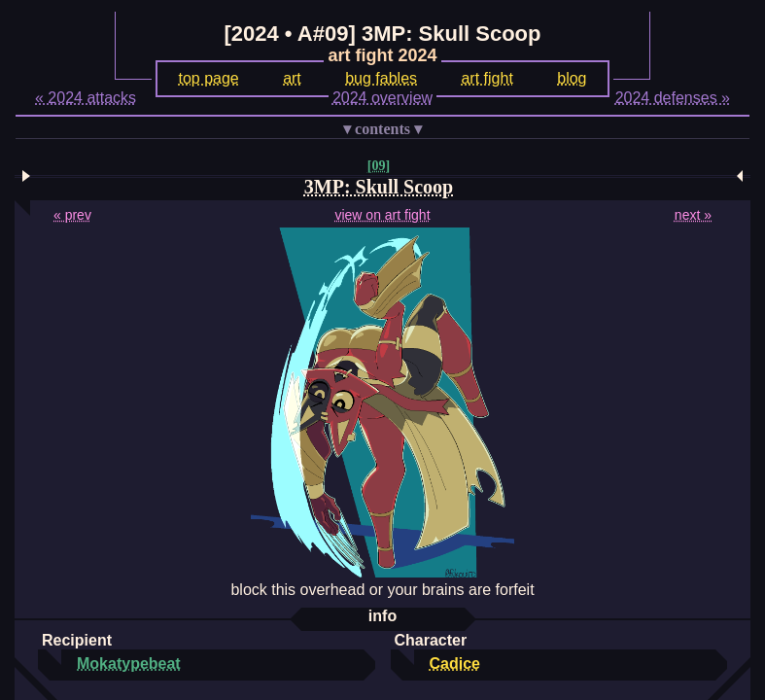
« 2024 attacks (86, 98)
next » (693, 215)
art (292, 78)
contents (382, 129)
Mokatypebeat (129, 664)
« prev (72, 215)
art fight (487, 78)
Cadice (455, 664)
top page (208, 78)
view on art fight (382, 215)
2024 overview (382, 98)
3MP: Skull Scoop (379, 187)
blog (572, 78)
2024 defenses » (673, 98)
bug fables (381, 78)
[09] (379, 166)
